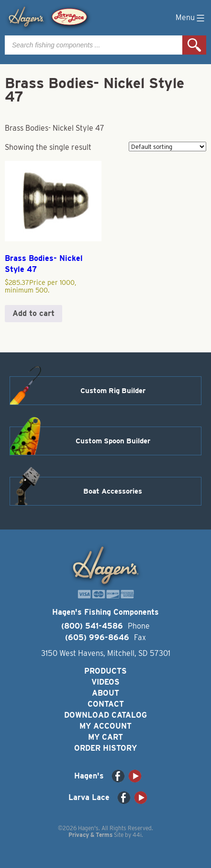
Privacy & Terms (90, 835)
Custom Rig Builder (113, 391)
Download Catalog (105, 715)
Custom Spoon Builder (113, 441)
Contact (106, 704)
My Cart (105, 737)
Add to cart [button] (33, 313)
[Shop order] (167, 147)
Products (105, 671)
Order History (105, 748)
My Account (105, 726)
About (105, 693)
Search (194, 45)
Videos (105, 682)
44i (137, 835)
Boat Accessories (113, 491)
